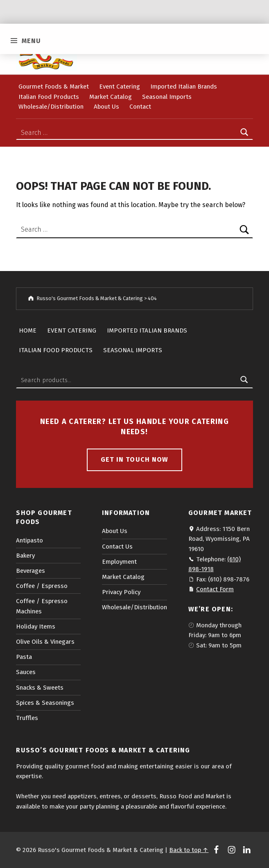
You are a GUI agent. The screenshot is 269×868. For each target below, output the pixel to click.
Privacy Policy (121, 592)
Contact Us (117, 547)
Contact (140, 107)
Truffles (27, 718)
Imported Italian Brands (184, 87)
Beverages (31, 571)
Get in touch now (134, 459)
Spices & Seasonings (45, 703)
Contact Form (215, 589)
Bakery (25, 556)
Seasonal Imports (167, 97)
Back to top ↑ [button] (189, 850)
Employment (119, 562)
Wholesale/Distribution (51, 107)
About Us (106, 107)
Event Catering (120, 87)
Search (244, 380)
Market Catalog (111, 97)
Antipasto (29, 540)
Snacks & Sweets (40, 688)
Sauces (26, 672)
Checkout (128, 49)
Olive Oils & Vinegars (45, 642)
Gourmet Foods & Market (54, 87)
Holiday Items (36, 627)
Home (28, 330)
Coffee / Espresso (42, 586)
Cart (96, 49)
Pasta (24, 657)
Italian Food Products (49, 97)
